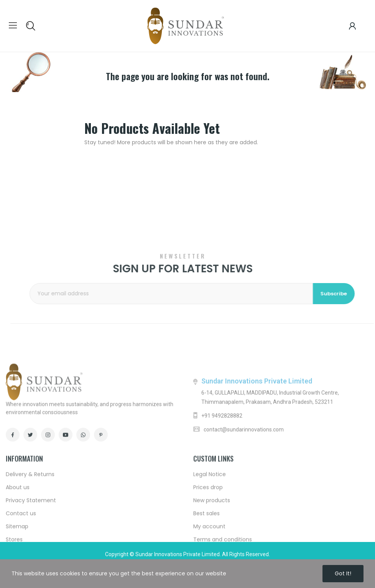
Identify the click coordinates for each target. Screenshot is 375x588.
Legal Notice (210, 539)
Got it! (343, 573)
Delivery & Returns (30, 539)
